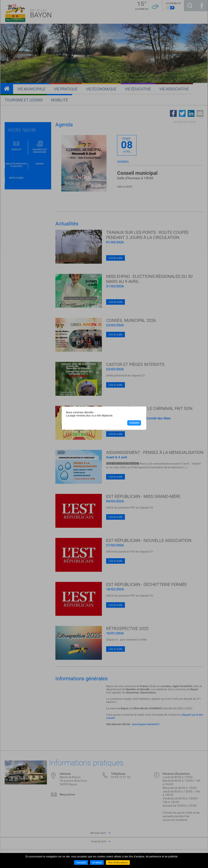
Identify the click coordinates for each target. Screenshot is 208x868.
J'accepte (81, 862)
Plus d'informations (118, 862)
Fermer (134, 423)
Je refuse (97, 862)
